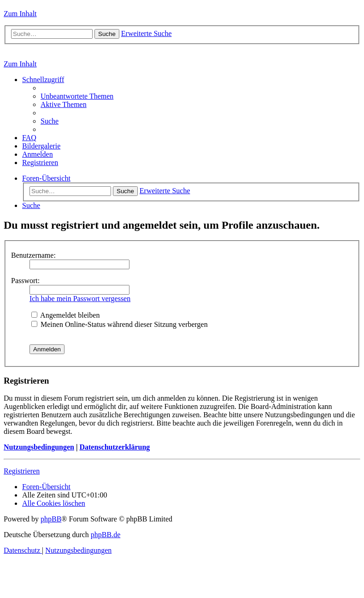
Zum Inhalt (20, 14)
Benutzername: (33, 255)
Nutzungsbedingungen (39, 447)
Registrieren (22, 471)
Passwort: (25, 281)
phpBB (51, 519)
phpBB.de (106, 535)
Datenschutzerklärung (114, 447)
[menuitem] (77, 96)
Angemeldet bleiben (65, 315)
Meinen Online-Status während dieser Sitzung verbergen (120, 324)
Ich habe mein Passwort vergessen (80, 299)
